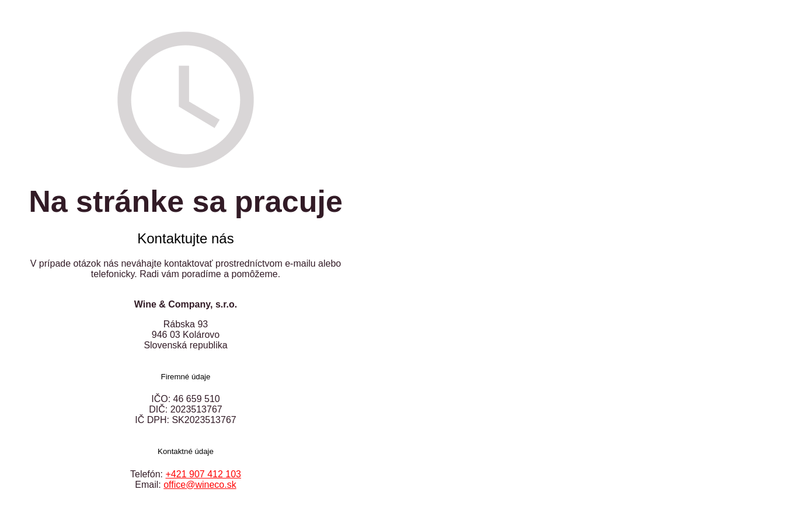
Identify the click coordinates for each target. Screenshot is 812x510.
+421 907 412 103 (203, 474)
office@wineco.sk (200, 485)
